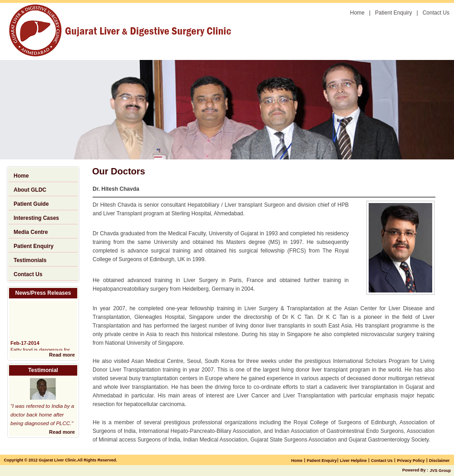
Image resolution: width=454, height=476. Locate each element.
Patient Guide (31, 204)
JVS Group (440, 471)
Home (357, 13)
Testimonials (30, 260)
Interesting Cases (36, 218)
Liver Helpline (353, 461)
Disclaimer (439, 461)
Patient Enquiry (393, 13)
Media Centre (31, 232)
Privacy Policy (411, 461)
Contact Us (436, 13)
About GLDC (30, 190)
